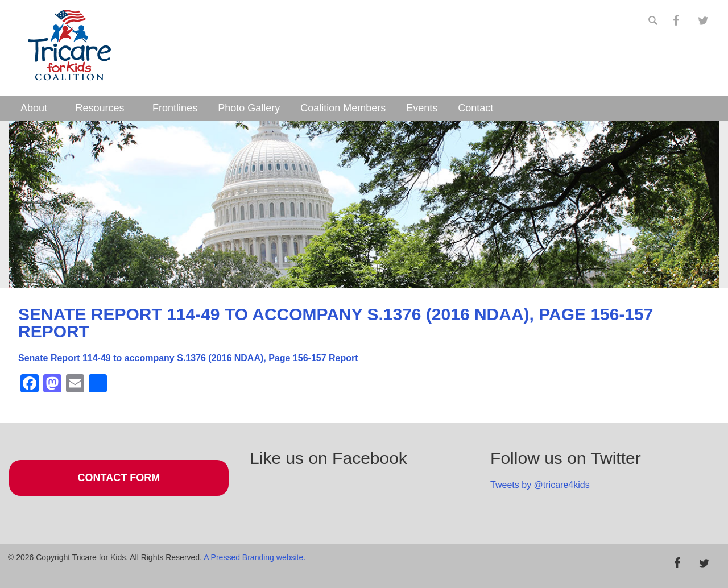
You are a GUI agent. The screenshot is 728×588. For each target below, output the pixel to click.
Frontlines (175, 108)
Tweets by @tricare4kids (540, 485)
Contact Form (119, 478)
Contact (475, 108)
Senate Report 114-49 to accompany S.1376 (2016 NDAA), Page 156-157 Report (188, 358)
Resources (100, 108)
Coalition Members (343, 108)
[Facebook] (676, 21)
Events (422, 108)
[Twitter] (703, 21)
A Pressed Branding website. (255, 557)
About (34, 108)
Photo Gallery (249, 108)
